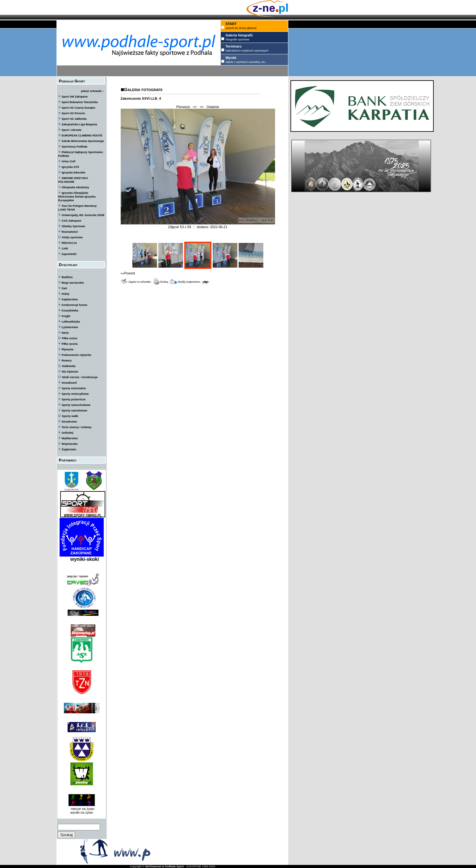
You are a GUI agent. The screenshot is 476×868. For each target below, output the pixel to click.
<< (195, 107)
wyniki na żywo (82, 812)
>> (202, 107)
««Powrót (128, 273)
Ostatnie (213, 107)
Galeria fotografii (143, 89)
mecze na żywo (82, 809)
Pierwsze (183, 107)
